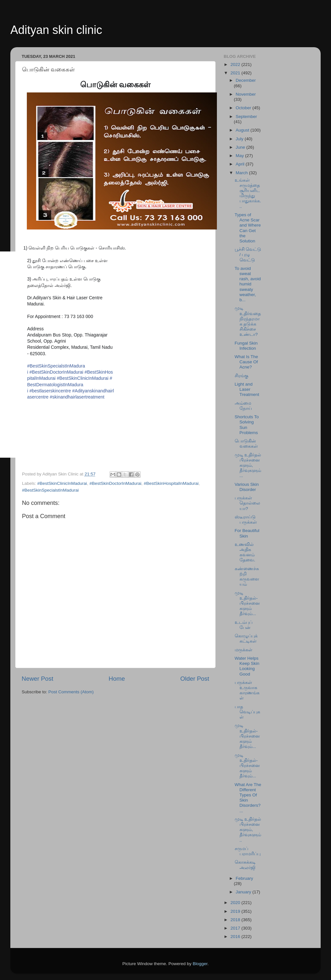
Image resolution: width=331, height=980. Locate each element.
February (244, 878)
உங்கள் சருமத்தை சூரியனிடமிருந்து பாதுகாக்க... (248, 193)
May (240, 156)
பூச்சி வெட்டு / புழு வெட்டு (248, 255)
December (246, 80)
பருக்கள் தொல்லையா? (247, 503)
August (243, 130)
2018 (236, 920)
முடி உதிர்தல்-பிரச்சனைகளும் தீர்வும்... (247, 603)
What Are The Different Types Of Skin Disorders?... (248, 798)
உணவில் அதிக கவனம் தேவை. (245, 552)
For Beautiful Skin (247, 533)
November (246, 94)
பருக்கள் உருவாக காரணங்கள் (247, 690)
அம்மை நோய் (243, 406)
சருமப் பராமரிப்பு (248, 851)
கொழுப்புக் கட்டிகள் (246, 639)
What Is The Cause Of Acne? (246, 362)
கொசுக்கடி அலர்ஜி (245, 865)
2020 (236, 903)
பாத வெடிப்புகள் (247, 712)
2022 (236, 64)
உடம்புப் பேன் (244, 625)
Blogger (200, 964)
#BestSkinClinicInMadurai (83, 378)
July (240, 139)
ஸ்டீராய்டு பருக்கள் (246, 520)
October (244, 108)
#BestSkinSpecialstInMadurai (50, 490)
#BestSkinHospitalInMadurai (171, 483)
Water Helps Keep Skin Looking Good (247, 666)
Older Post (195, 679)
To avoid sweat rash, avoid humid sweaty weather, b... (248, 284)
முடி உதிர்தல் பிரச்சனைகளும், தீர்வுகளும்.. (248, 830)
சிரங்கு (241, 376)
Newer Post (37, 679)
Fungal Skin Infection (246, 346)
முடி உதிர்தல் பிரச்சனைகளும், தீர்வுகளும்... (248, 465)
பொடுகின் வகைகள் (246, 444)
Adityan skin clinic (56, 30)
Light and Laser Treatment (247, 389)
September (246, 117)
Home (117, 679)
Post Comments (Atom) (71, 692)
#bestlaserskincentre (50, 391)
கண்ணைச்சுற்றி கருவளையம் (247, 577)
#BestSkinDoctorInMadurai (56, 372)
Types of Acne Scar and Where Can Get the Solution (248, 228)
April (241, 164)
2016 (236, 937)
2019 (236, 911)
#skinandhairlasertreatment (77, 397)
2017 (236, 928)
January (244, 892)
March (242, 173)
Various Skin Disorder (247, 487)
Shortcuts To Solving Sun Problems (247, 425)
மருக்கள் (244, 650)
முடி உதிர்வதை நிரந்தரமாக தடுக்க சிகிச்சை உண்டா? (248, 321)
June (241, 147)
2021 (236, 73)
